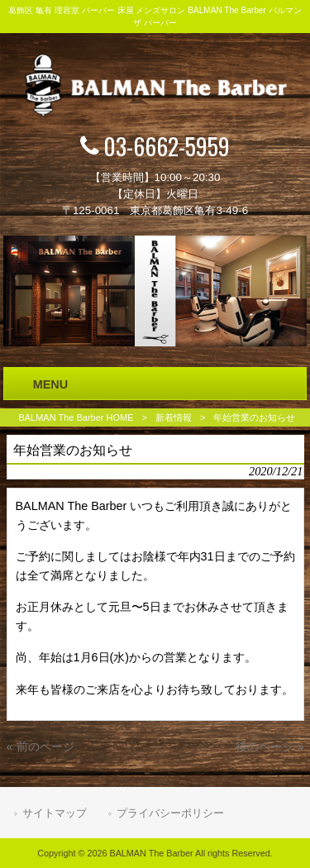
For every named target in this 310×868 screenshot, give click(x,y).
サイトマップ (55, 813)
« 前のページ (41, 746)
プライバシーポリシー (170, 813)
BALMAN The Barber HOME (76, 417)
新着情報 (174, 417)
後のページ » (269, 746)
